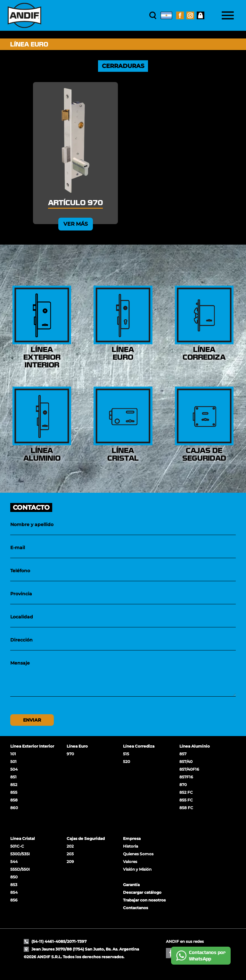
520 (127, 762)
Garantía (131, 885)
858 (14, 800)
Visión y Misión (137, 869)
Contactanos (135, 908)
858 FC (186, 808)
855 (14, 792)
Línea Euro (77, 746)
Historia (131, 846)
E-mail (18, 548)
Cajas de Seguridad (86, 838)
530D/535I (20, 854)
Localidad (22, 617)
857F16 (186, 777)
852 (14, 785)
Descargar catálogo (142, 892)
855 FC (186, 800)
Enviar (32, 720)
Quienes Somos (138, 854)
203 (70, 854)
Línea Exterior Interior (32, 746)
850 (14, 877)
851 (13, 777)
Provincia (21, 594)
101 (13, 754)
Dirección (21, 640)
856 (14, 900)
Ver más (76, 224)
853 (14, 885)
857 (183, 754)
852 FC (186, 792)
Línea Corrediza (139, 746)
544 (14, 862)
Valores (130, 862)
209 (70, 862)
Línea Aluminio (195, 746)
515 (126, 754)
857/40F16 (189, 769)
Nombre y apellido (32, 524)
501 (13, 762)
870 (183, 785)
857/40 (186, 762)
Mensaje (20, 663)
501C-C (17, 846)
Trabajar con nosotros (144, 900)
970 (70, 754)
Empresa (132, 838)
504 (14, 769)
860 (14, 808)
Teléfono (20, 571)
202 (70, 846)
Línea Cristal (23, 838)
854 (14, 892)
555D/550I (20, 869)
